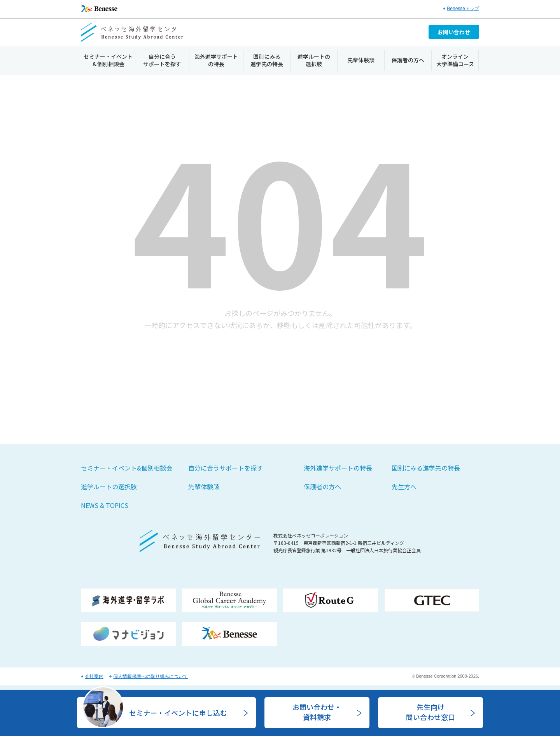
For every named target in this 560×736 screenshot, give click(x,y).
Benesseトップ (463, 9)
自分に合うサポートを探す (162, 60)
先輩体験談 (361, 60)
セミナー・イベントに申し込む (178, 713)
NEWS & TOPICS (105, 505)
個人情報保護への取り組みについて (150, 676)
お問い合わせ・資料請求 (317, 712)
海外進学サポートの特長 (216, 60)
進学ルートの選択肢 (314, 60)
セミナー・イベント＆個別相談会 (108, 60)
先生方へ (404, 487)
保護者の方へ (408, 60)
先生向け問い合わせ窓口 (430, 712)
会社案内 (94, 676)
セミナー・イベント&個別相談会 (127, 468)
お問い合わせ (454, 32)
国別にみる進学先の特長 (267, 60)
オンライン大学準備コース (455, 60)
